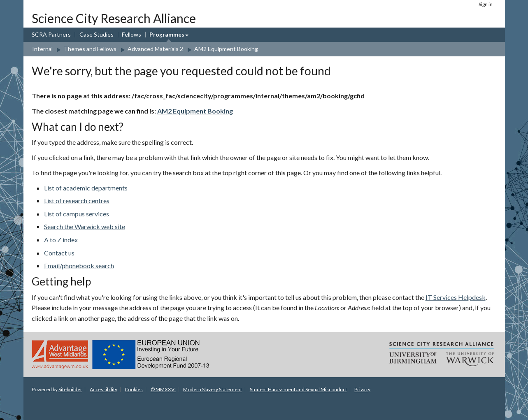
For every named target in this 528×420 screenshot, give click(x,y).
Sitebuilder (70, 389)
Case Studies (97, 34)
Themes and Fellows (90, 49)
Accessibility (104, 389)
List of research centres (77, 201)
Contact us (59, 253)
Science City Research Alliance (114, 18)
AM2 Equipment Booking (226, 49)
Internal (42, 49)
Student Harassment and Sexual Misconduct (298, 389)
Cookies (134, 389)
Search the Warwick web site (85, 226)
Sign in (486, 4)
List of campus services (77, 214)
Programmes (167, 34)
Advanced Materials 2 (155, 49)
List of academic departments (86, 188)
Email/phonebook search (79, 266)
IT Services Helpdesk (456, 297)
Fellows (131, 34)
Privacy (362, 389)
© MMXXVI (163, 389)
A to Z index (61, 240)
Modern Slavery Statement (213, 389)
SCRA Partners (51, 34)
